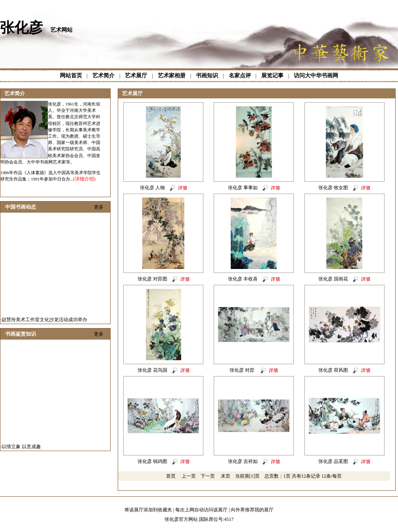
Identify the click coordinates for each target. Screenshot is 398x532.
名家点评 (240, 76)
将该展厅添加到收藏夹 (148, 510)
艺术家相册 (172, 76)
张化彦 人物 (152, 188)
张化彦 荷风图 (333, 370)
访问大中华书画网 (316, 76)
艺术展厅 (136, 76)
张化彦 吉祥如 (243, 461)
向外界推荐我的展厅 (252, 510)
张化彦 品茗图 (333, 461)
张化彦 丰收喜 (243, 279)
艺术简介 (103, 76)
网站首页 (71, 76)
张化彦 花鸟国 (152, 370)
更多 (99, 207)
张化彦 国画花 (333, 279)
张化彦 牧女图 (333, 188)
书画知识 (207, 76)
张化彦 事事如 (243, 188)
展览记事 (272, 76)
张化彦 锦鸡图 (152, 461)
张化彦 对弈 (243, 370)
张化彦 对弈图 (152, 279)
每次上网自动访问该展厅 (201, 510)
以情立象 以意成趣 (21, 448)
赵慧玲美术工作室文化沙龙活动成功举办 (44, 321)
